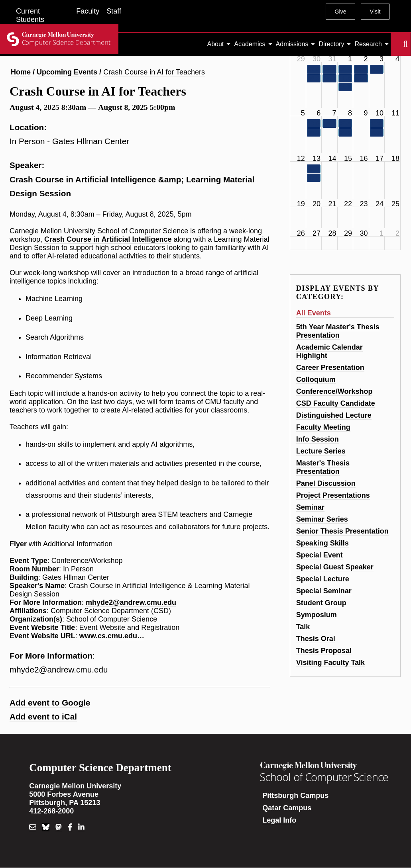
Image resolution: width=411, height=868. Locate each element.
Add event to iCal (43, 716)
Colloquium (316, 379)
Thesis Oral (316, 639)
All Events (314, 313)
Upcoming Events (67, 72)
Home (21, 72)
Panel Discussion (326, 483)
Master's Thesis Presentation (323, 467)
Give (340, 12)
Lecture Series (321, 451)
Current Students (30, 15)
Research (368, 44)
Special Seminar (324, 591)
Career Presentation (330, 368)
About (216, 44)
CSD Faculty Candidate (336, 403)
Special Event (320, 555)
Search (395, 44)
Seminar (310, 507)
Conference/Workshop (334, 391)
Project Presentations (333, 495)
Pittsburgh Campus (295, 796)
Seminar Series (322, 519)
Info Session (318, 439)
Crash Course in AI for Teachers (154, 72)
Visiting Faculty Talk (330, 663)
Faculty (88, 11)
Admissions (292, 44)
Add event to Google (50, 703)
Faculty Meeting (323, 427)
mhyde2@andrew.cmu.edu (131, 602)
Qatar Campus (287, 808)
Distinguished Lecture (334, 415)
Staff (114, 11)
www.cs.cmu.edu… (112, 636)
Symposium (317, 615)
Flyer (18, 544)
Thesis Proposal (324, 651)
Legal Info (279, 820)
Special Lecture (323, 579)
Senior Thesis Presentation (342, 531)
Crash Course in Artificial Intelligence (108, 239)
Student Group (321, 603)
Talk (303, 627)
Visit (375, 12)
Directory (331, 44)
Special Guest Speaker (335, 567)
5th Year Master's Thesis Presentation (338, 331)
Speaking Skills (323, 543)
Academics (250, 44)
